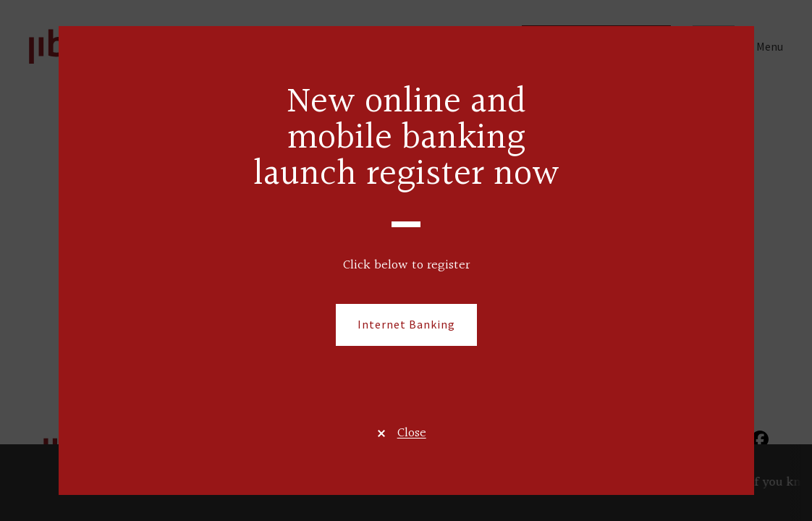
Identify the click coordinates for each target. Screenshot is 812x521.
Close (412, 433)
